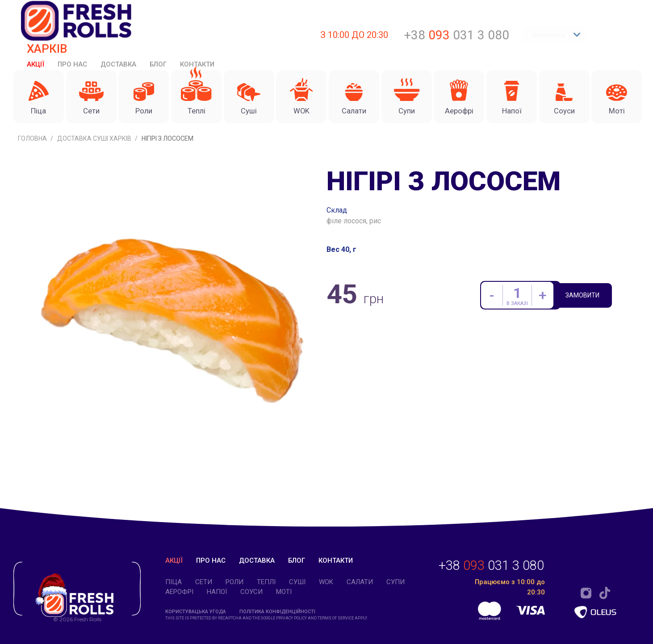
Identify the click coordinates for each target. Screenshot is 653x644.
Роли (234, 582)
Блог (158, 64)
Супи (396, 582)
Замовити (589, 305)
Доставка (118, 64)
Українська (556, 35)
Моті (284, 592)
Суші (297, 582)
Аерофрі (179, 592)
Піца (174, 582)
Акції (36, 64)
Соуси (251, 592)
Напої (217, 592)
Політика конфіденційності (277, 612)
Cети (204, 582)
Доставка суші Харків (95, 147)
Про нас (72, 64)
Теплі (266, 582)
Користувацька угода (196, 612)
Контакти (197, 64)
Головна (33, 147)
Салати (360, 582)
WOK (326, 582)
